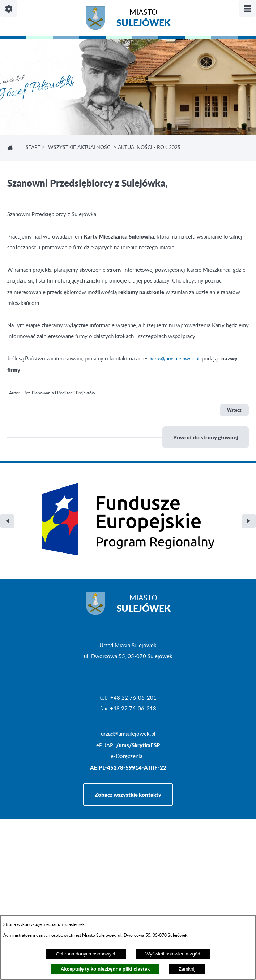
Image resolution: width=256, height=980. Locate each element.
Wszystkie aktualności (80, 148)
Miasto (144, 19)
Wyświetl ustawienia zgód (173, 954)
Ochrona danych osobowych (86, 954)
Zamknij (187, 969)
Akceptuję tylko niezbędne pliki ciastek (105, 969)
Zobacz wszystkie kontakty (128, 739)
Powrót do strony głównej (206, 437)
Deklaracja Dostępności (35, 906)
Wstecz (234, 410)
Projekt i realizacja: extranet (40, 891)
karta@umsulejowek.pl (174, 359)
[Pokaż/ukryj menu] (247, 9)
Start (33, 148)
